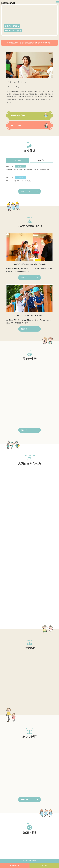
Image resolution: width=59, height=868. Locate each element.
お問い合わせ (15, 865)
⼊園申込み (44, 865)
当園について (26, 278)
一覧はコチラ (26, 191)
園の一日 (24, 430)
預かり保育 (25, 800)
